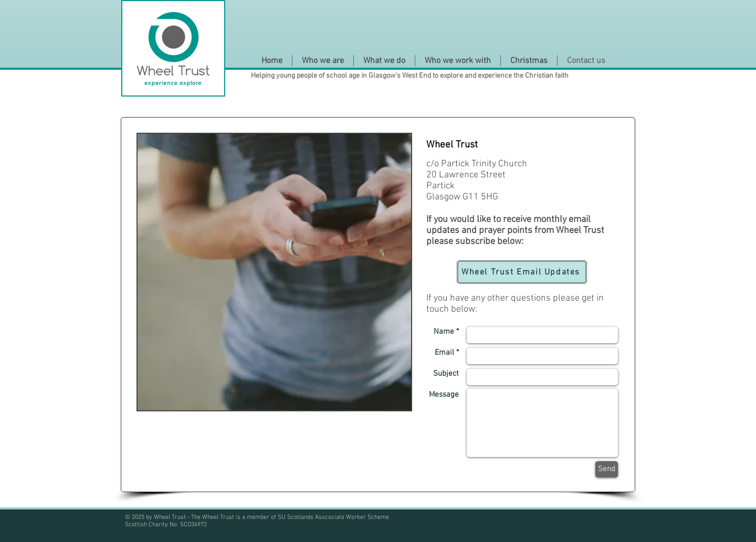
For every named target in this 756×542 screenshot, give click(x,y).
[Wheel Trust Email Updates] (522, 272)
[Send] (607, 469)
